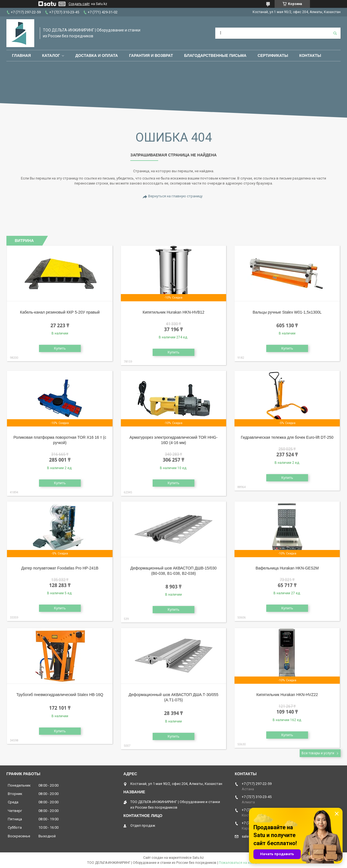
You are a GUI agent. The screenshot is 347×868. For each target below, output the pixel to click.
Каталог (51, 55)
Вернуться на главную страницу (175, 196)
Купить (60, 348)
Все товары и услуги (318, 753)
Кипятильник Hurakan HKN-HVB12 (173, 312)
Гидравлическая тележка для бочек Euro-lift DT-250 (287, 437)
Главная (21, 55)
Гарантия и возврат (151, 55)
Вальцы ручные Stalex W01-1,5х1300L (287, 312)
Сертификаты (273, 55)
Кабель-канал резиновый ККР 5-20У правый (60, 312)
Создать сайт (79, 4)
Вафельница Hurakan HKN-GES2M (287, 568)
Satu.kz (198, 858)
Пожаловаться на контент (240, 863)
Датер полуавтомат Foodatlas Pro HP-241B (60, 568)
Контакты (310, 55)
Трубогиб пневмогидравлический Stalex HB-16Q (60, 695)
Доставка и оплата (96, 55)
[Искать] (335, 33)
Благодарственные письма (215, 55)
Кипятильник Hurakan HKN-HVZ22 (287, 695)
